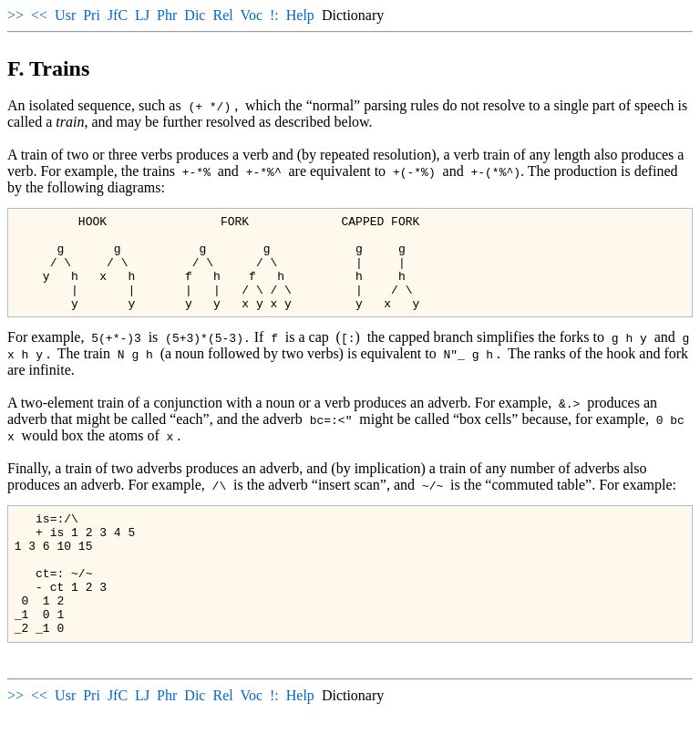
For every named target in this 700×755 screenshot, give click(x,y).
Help (300, 15)
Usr (65, 15)
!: (274, 15)
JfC (118, 15)
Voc (251, 15)
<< (39, 15)
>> (15, 15)
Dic (195, 15)
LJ (142, 15)
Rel (222, 15)
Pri (92, 15)
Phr (167, 15)
